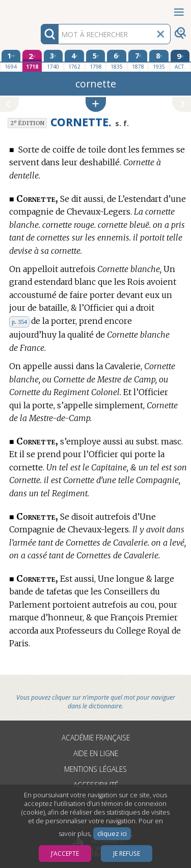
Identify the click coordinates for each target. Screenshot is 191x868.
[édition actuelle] (180, 61)
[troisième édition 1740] (53, 61)
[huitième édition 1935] (159, 61)
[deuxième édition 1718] (32, 61)
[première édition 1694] (11, 61)
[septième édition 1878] (138, 61)
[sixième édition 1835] (117, 61)
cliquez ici (112, 834)
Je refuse (127, 854)
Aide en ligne (96, 753)
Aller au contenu (40, 9)
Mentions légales (95, 769)
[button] (96, 104)
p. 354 (19, 322)
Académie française (96, 738)
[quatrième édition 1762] (74, 61)
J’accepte (65, 854)
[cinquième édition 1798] (96, 61)
